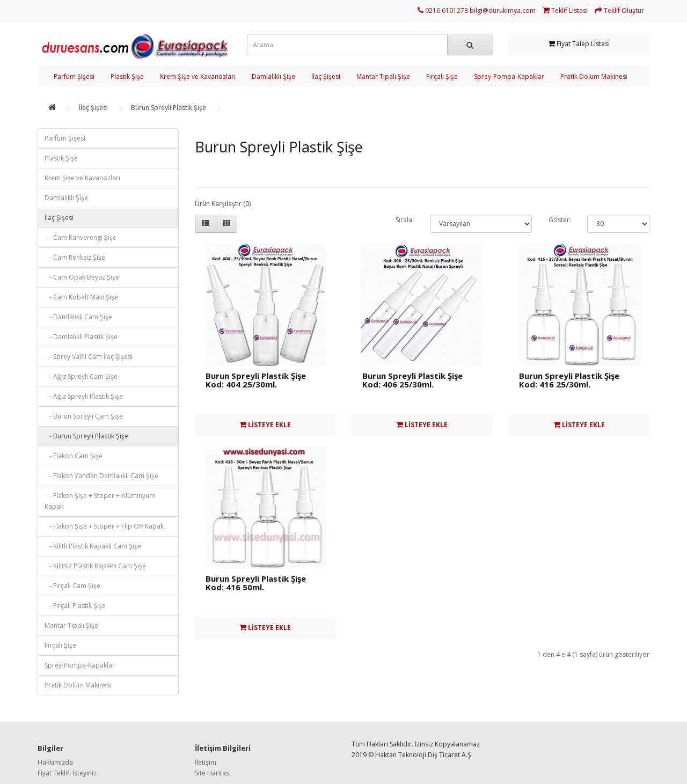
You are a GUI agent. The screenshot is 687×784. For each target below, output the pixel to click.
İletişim (206, 762)
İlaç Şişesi (326, 76)
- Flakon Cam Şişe (74, 456)
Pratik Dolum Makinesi (594, 76)
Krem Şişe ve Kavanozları (198, 76)
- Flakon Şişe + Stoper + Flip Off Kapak (104, 526)
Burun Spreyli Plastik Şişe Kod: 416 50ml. (256, 583)
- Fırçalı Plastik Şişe (75, 606)
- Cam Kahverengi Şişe (81, 237)
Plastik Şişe (127, 76)
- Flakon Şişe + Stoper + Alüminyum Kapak (100, 501)
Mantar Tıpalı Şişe (383, 76)
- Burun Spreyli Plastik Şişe (86, 436)
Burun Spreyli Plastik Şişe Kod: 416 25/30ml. (569, 380)
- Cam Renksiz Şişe (75, 257)
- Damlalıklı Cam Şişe (78, 317)
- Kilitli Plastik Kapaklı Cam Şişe (93, 546)
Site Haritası (213, 773)
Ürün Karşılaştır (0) (223, 204)
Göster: (560, 220)
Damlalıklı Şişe (273, 76)
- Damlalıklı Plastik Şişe (81, 337)
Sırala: (405, 220)
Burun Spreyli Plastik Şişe (169, 108)
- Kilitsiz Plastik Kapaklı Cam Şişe (95, 566)
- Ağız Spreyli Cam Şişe (81, 376)
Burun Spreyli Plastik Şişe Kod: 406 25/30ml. (412, 380)
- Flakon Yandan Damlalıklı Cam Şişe (101, 476)
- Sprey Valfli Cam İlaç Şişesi (89, 357)
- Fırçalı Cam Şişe (72, 586)
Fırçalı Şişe (442, 76)
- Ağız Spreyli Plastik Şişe (84, 396)
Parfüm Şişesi (74, 76)
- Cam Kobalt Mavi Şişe (81, 297)
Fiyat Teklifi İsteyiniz (67, 773)
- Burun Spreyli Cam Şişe (84, 416)
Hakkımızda (55, 762)
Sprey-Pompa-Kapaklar (509, 76)
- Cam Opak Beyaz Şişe (82, 277)
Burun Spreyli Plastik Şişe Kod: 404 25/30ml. (256, 380)
